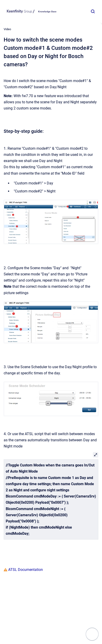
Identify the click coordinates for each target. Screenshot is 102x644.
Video (7, 29)
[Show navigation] (92, 634)
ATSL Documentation (25, 570)
